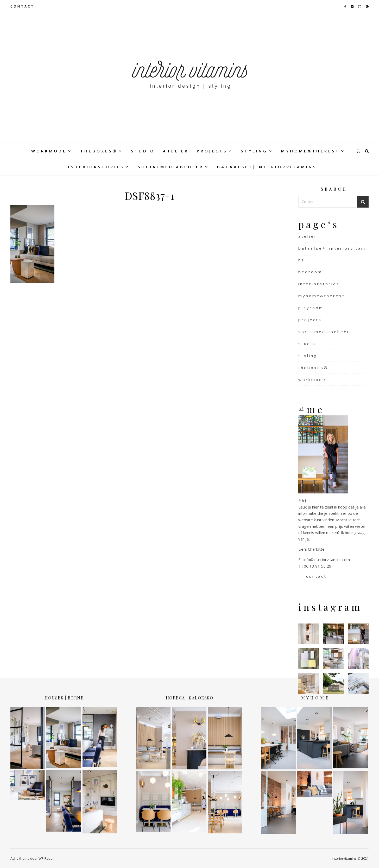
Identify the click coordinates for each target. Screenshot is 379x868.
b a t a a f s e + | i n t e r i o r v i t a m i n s (266, 167)
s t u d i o (142, 151)
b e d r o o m (310, 272)
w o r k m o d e (48, 151)
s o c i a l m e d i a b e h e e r (170, 167)
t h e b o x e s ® (98, 151)
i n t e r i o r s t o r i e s (95, 167)
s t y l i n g (254, 151)
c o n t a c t (22, 6)
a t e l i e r (175, 151)
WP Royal (46, 858)
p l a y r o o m (310, 308)
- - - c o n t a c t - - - (316, 576)
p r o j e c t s (211, 151)
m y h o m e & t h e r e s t (310, 151)
